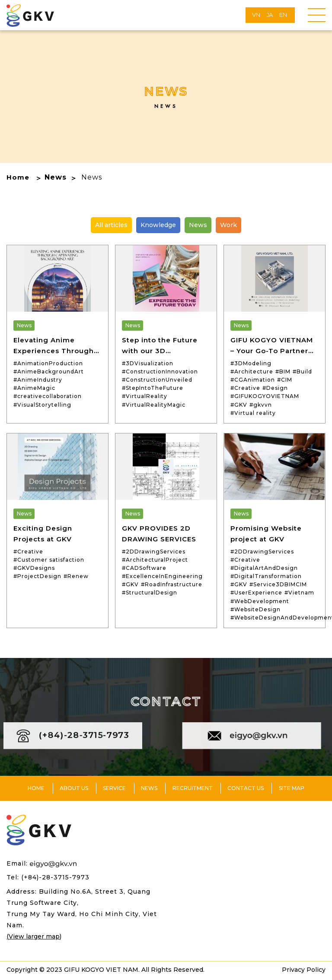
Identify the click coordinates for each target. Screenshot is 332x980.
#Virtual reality (253, 413)
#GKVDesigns (34, 568)
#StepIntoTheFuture (153, 388)
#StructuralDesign (150, 593)
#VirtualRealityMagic (154, 405)
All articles (111, 225)
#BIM (283, 371)
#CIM (285, 380)
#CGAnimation (253, 380)
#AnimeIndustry (38, 380)
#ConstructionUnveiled (157, 380)
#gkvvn (261, 405)
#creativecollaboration (48, 396)
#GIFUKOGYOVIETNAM (265, 396)
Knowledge (158, 225)
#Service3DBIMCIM (278, 584)
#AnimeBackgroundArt (49, 371)
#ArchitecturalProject (155, 560)
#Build (302, 371)
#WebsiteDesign (255, 609)
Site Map (292, 790)
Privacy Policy (304, 972)
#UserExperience (256, 593)
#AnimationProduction (48, 363)
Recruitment (193, 790)
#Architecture (252, 371)
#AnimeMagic (34, 388)
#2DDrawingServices (154, 552)
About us (74, 790)
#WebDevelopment (260, 601)
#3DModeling (251, 363)
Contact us (246, 790)
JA (270, 15)
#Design (275, 388)
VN (256, 15)
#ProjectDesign (37, 576)
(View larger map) (34, 938)
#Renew (76, 576)
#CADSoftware (144, 568)
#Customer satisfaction (49, 560)
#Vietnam (299, 593)
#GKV (239, 405)
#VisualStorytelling (42, 405)
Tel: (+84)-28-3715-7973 (48, 879)
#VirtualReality (145, 396)
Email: (41, 866)
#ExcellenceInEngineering (162, 576)
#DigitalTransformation (266, 576)
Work (228, 225)
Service (114, 790)
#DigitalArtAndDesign (264, 568)
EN (283, 15)
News (56, 177)
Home (18, 177)
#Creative (245, 388)
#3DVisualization (148, 363)
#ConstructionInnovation (160, 371)
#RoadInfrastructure (172, 584)
